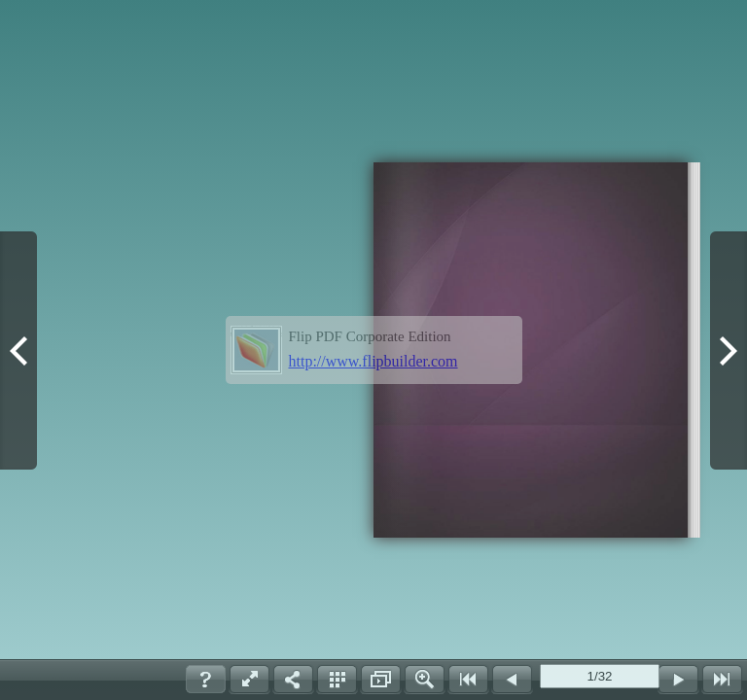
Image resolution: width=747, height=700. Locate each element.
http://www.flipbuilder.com (373, 361)
